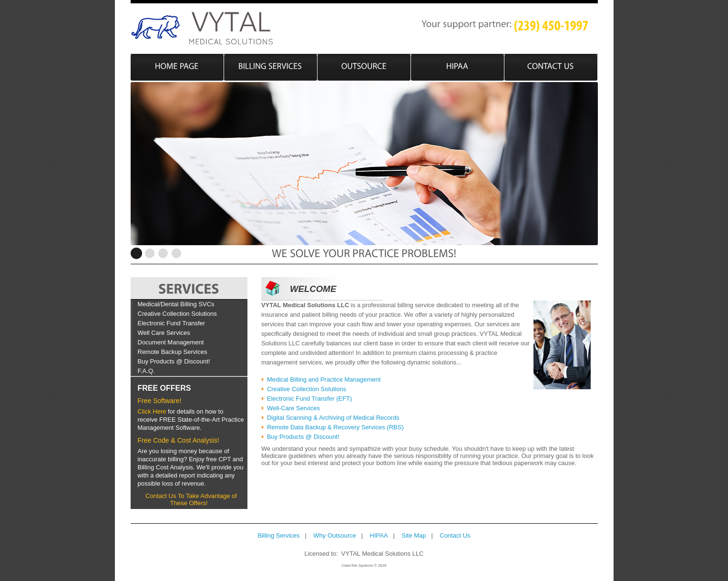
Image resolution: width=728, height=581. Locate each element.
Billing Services (278, 535)
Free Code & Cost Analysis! (179, 440)
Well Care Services (164, 333)
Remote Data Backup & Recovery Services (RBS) (335, 427)
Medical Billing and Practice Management (324, 379)
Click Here (152, 411)
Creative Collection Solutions (177, 314)
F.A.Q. (146, 371)
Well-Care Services (293, 408)
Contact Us (455, 535)
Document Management (171, 342)
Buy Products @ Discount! (174, 361)
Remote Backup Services (173, 352)
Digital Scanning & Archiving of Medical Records (333, 418)
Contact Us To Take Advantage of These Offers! (191, 499)
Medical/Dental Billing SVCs (176, 304)
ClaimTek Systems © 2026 (364, 565)
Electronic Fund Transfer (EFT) (309, 399)
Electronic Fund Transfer (172, 323)
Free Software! (160, 401)
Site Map (414, 535)
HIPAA (379, 535)
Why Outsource (335, 535)
